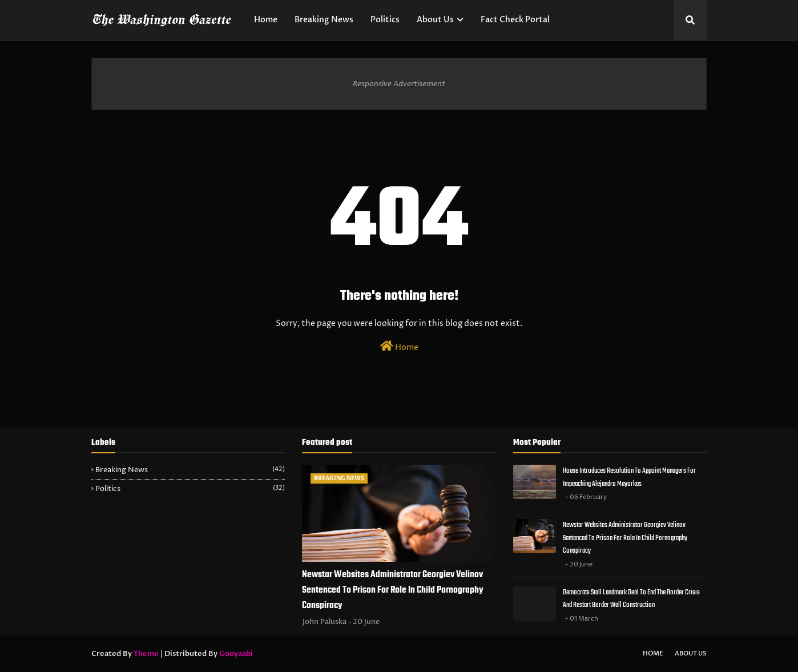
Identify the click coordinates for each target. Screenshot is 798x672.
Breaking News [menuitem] (324, 20)
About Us (691, 653)
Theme (146, 654)
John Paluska (325, 622)
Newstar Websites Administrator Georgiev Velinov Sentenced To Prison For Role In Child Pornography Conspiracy (393, 590)
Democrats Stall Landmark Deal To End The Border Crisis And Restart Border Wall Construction (631, 599)
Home (399, 347)
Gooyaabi (236, 654)
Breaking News (190, 470)
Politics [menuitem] (385, 20)
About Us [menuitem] (435, 20)
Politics (190, 489)
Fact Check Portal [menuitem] (515, 20)
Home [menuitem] (266, 20)
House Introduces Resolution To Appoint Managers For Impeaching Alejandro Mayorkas (629, 477)
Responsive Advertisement (399, 84)
